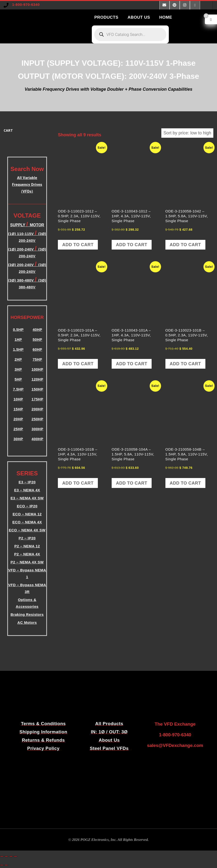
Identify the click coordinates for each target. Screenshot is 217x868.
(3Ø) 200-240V (22, 265)
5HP (18, 379)
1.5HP (18, 349)
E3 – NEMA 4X (27, 490)
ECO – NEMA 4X (27, 522)
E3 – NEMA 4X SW (27, 498)
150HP (37, 389)
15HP (18, 409)
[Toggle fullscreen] (6, 856)
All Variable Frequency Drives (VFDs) (27, 185)
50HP (38, 339)
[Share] (11, 856)
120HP (37, 379)
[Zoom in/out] (2, 856)
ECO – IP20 (27, 506)
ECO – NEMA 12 (27, 514)
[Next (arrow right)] (6, 865)
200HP (37, 409)
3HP (18, 369)
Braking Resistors (27, 614)
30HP (18, 439)
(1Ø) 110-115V (22, 234)
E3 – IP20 (27, 482)
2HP (18, 359)
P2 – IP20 (27, 538)
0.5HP (18, 329)
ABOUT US (139, 17)
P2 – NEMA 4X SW (27, 562)
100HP (37, 369)
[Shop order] (187, 133)
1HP (18, 339)
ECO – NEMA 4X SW (27, 530)
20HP (18, 419)
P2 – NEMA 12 (27, 546)
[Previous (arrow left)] (2, 865)
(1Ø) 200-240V (22, 249)
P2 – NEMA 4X (27, 554)
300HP (37, 429)
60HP (38, 349)
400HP (37, 439)
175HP (37, 399)
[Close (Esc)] (15, 856)
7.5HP (18, 389)
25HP (18, 429)
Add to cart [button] (78, 245)
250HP (37, 419)
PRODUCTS (106, 17)
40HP (38, 329)
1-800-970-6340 (26, 4)
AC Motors (27, 622)
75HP (38, 359)
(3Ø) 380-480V (22, 280)
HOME (166, 17)
